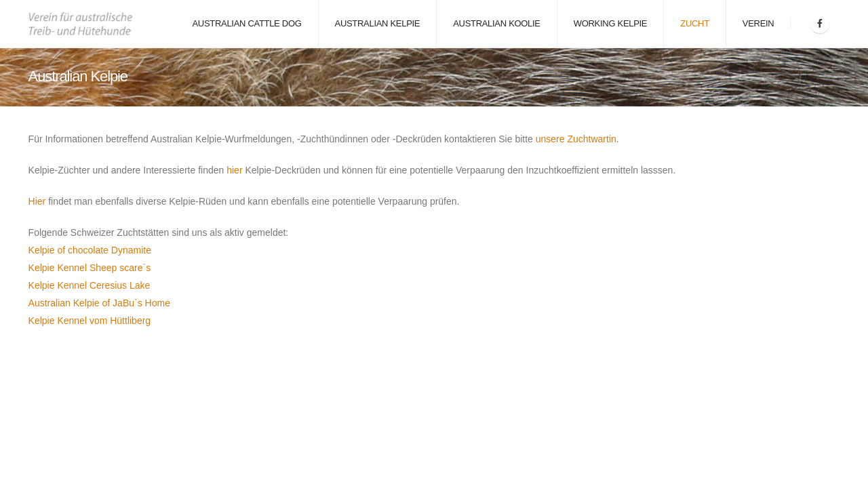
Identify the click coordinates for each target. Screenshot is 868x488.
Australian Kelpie (378, 23)
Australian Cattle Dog (246, 23)
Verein (758, 23)
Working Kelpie (611, 23)
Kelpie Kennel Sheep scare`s (90, 268)
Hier (37, 201)
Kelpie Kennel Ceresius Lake (90, 285)
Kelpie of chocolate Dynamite (90, 250)
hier (234, 170)
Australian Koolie (497, 23)
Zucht (695, 23)
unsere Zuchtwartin (576, 139)
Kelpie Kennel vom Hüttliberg (90, 321)
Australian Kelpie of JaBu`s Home (99, 303)
